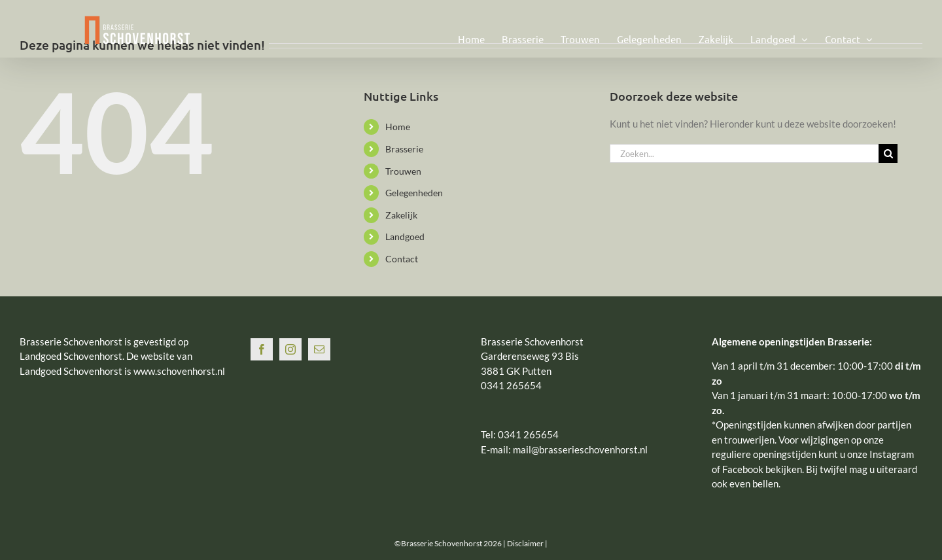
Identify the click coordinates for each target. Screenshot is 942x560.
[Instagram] (290, 349)
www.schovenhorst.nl (179, 371)
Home (398, 127)
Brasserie (404, 149)
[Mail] (319, 349)
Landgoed (405, 236)
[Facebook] (262, 349)
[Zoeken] (888, 153)
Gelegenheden (414, 193)
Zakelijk (401, 215)
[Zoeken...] (744, 153)
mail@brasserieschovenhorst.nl (580, 449)
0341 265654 (528, 434)
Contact (402, 259)
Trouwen (403, 171)
